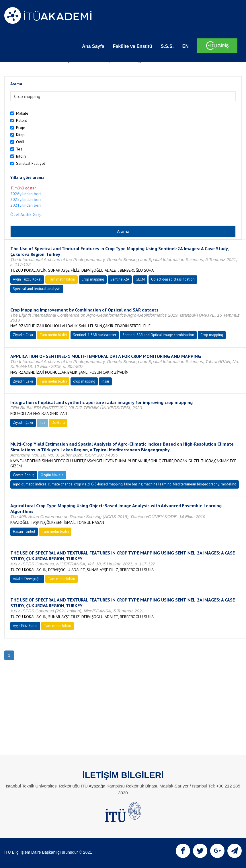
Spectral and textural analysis (37, 289)
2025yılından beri (26, 199)
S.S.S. (167, 46)
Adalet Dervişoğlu (27, 579)
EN (186, 46)
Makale (22, 113)
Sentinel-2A (120, 279)
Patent (22, 120)
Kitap (20, 135)
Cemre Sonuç (24, 475)
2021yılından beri (26, 205)
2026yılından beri (26, 194)
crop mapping (84, 381)
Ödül (20, 142)
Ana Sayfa (93, 46)
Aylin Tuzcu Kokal (27, 279)
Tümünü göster (23, 188)
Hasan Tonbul (24, 531)
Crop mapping (93, 279)
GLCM (140, 279)
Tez (19, 149)
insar (105, 381)
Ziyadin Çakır (23, 335)
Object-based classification (173, 279)
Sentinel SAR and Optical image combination (158, 335)
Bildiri (21, 156)
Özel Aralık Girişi (26, 214)
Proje (21, 128)
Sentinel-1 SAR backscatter (95, 335)
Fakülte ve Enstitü (132, 46)
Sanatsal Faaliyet (31, 163)
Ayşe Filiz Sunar (25, 626)
